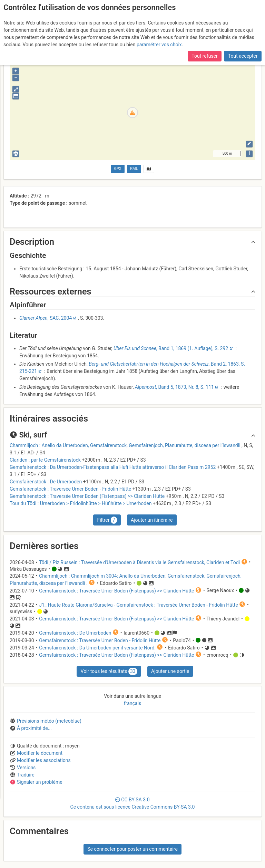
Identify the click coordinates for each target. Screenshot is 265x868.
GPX (118, 169)
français (132, 703)
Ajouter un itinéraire (152, 520)
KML (134, 169)
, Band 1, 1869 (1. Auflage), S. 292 (171, 348)
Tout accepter (243, 56)
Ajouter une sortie (170, 671)
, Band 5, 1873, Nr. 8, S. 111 (174, 387)
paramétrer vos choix (159, 45)
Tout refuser (204, 56)
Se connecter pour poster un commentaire (132, 849)
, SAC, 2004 (46, 318)
